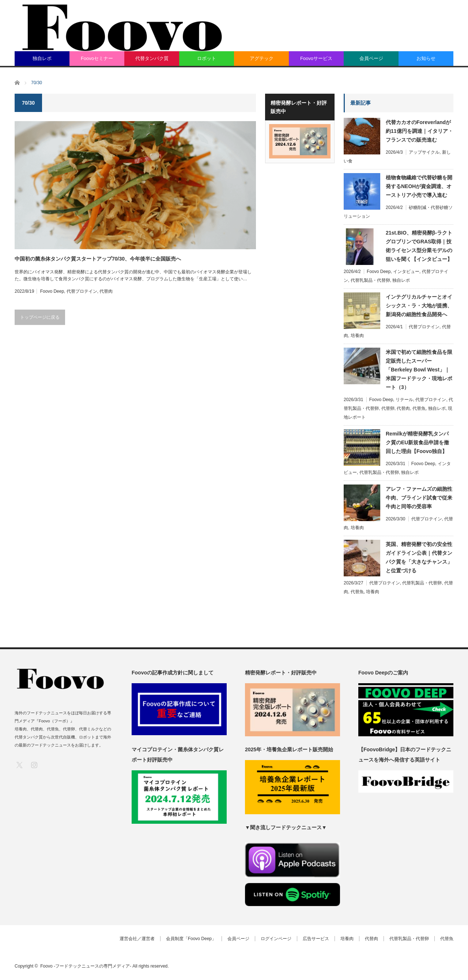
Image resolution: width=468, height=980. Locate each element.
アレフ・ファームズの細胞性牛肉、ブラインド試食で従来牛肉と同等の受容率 (419, 498)
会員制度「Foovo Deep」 (191, 939)
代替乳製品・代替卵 (370, 280)
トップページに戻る (40, 317)
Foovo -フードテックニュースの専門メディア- (86, 966)
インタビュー (406, 272)
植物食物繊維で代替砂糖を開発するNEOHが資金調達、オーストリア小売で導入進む (419, 186)
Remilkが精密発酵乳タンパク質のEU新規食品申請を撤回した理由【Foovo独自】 (417, 442)
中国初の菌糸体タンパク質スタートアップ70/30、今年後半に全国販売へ (98, 259)
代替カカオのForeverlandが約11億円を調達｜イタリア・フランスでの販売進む (419, 131)
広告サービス (316, 939)
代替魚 (419, 408)
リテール (404, 400)
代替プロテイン (82, 291)
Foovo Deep (52, 291)
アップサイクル (424, 152)
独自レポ (42, 58)
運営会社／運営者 (137, 939)
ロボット (207, 58)
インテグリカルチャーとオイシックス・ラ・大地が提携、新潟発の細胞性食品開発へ (419, 306)
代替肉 (106, 291)
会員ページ (371, 58)
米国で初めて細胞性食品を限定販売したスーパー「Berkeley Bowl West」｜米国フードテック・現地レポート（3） (419, 370)
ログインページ (276, 939)
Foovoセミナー (97, 58)
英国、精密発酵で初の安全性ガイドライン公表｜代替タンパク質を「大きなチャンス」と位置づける (419, 557)
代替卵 (388, 408)
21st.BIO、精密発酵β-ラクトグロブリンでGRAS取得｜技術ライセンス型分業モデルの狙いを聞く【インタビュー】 (419, 246)
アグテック (262, 58)
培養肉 (357, 336)
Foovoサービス (316, 58)
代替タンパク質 (152, 58)
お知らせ (426, 58)
